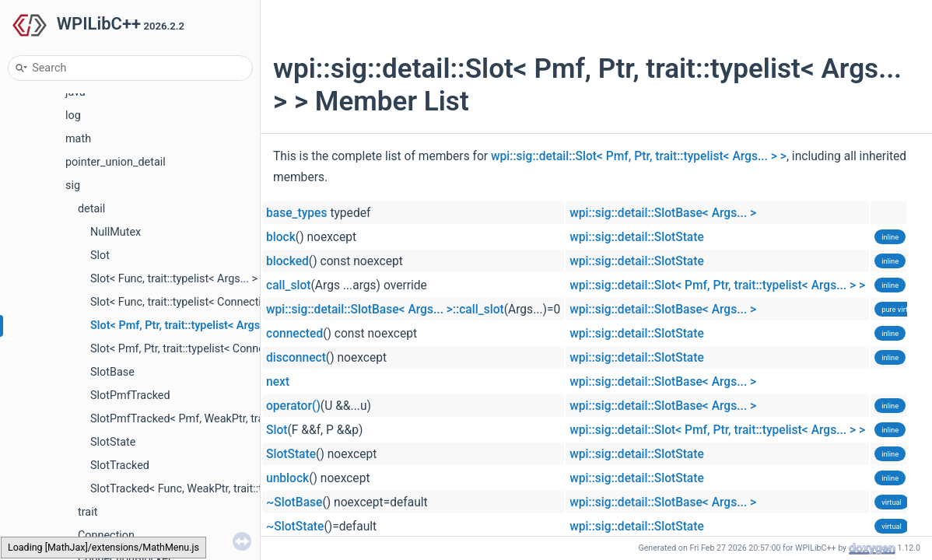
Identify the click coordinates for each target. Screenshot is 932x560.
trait (88, 512)
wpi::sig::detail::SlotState (637, 237)
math (78, 139)
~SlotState (295, 527)
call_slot (289, 285)
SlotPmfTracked (130, 395)
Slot (100, 255)
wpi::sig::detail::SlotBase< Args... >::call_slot (385, 310)
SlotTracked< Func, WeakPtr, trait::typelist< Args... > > (221, 489)
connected (294, 334)
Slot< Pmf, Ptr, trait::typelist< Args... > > (188, 325)
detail (91, 209)
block (281, 237)
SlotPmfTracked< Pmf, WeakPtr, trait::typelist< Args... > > (230, 419)
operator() (293, 406)
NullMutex (116, 232)
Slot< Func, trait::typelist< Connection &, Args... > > (214, 302)
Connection (106, 535)
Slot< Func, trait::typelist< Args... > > (178, 279)
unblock (287, 478)
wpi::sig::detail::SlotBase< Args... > (663, 213)
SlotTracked (120, 465)
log (73, 115)
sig (73, 185)
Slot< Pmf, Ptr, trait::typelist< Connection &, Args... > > (222, 349)
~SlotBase (294, 502)
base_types (297, 213)
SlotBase (112, 372)
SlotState (113, 442)
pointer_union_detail (116, 162)
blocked (287, 261)
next (278, 382)
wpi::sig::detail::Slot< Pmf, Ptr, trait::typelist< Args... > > (639, 156)
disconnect (296, 358)
